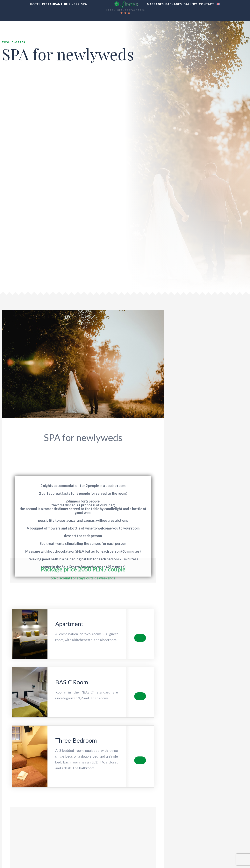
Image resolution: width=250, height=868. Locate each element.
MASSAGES (155, 4)
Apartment (69, 624)
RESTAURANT (52, 4)
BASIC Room (72, 682)
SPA (84, 4)
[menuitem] (218, 4)
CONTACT (207, 4)
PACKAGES (174, 4)
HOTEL (35, 4)
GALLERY (190, 4)
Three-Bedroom (76, 740)
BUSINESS (72, 4)
